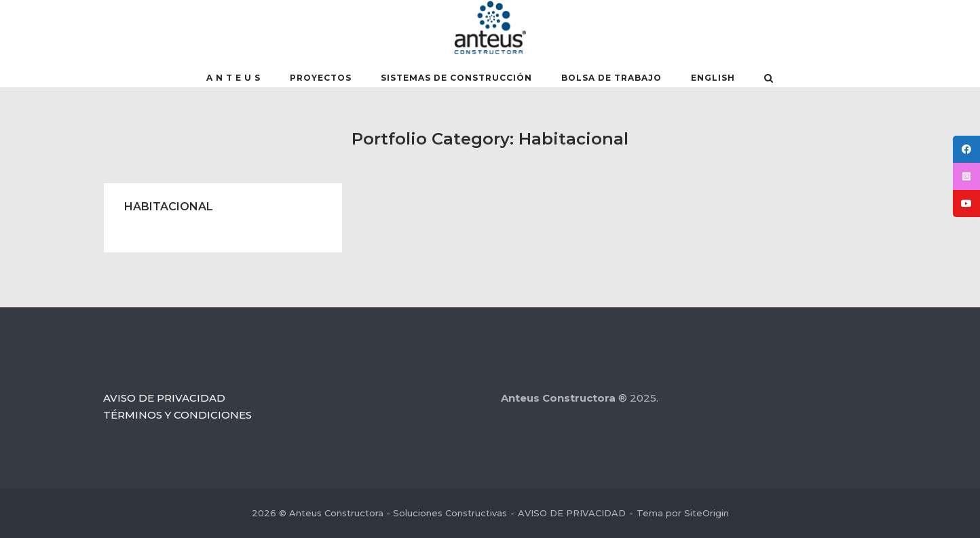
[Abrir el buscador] (769, 79)
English (713, 78)
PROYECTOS (321, 78)
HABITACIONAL (169, 207)
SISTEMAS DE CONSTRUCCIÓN (456, 78)
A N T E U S (233, 78)
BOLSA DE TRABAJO (611, 78)
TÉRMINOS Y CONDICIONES (177, 415)
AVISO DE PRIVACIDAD (164, 398)
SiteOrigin (706, 513)
